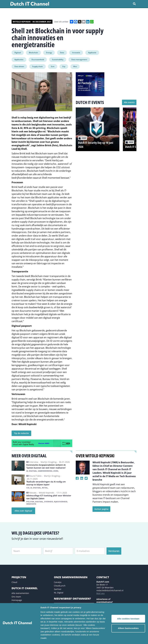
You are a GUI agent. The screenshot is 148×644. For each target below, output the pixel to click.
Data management (79, 60)
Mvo (75, 66)
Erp (64, 66)
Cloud (14, 582)
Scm (53, 66)
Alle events (129, 102)
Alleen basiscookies (128, 628)
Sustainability (58, 60)
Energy (49, 53)
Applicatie (92, 53)
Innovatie (76, 53)
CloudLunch (60, 586)
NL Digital (59, 593)
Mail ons (101, 593)
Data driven (19, 66)
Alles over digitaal (23, 511)
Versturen (114, 551)
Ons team (16, 597)
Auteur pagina (101, 509)
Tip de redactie (21, 433)
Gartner (58, 589)
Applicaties (19, 60)
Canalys (58, 582)
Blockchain (33, 53)
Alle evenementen (20, 593)
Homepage (17, 600)
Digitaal (18, 53)
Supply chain (38, 66)
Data (62, 53)
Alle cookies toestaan (128, 619)
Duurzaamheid (38, 60)
